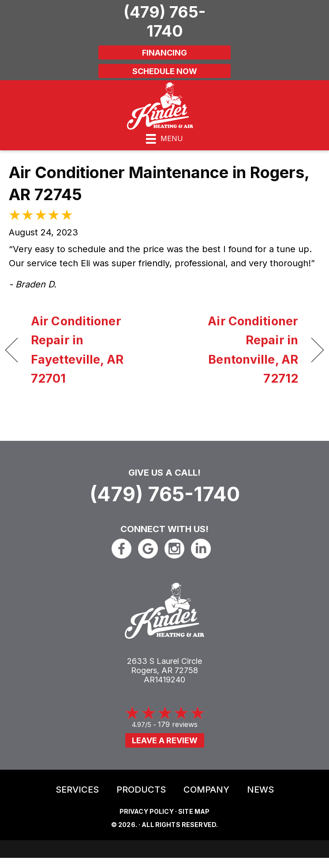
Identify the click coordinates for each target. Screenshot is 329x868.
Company (206, 790)
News (260, 790)
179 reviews (178, 724)
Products (141, 790)
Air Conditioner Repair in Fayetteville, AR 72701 (77, 350)
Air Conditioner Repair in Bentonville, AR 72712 (236, 350)
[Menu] (164, 139)
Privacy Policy (147, 811)
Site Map (194, 811)
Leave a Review (165, 740)
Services (77, 790)
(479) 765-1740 (165, 494)
